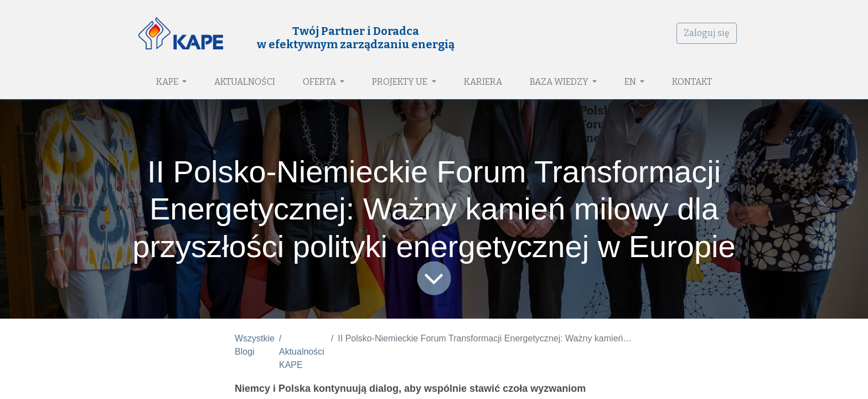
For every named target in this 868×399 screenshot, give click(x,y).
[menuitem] (245, 82)
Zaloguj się (707, 33)
